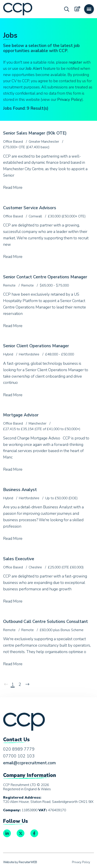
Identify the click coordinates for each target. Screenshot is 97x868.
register (75, 62)
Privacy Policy (69, 99)
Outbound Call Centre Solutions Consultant (46, 622)
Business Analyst (20, 490)
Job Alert (34, 68)
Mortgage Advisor (21, 415)
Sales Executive (19, 559)
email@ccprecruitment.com (29, 763)
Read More (13, 187)
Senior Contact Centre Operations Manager (45, 277)
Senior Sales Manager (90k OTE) (35, 133)
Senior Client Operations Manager (36, 346)
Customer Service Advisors (30, 208)
